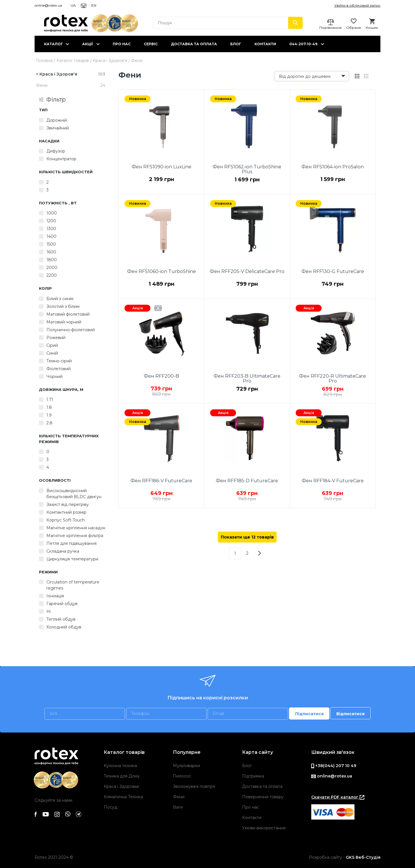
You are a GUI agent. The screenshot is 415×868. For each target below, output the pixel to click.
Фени (179, 797)
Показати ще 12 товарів (247, 537)
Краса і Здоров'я (110, 61)
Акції (87, 44)
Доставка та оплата (194, 44)
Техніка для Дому (122, 776)
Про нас (122, 44)
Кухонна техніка (120, 766)
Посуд (111, 807)
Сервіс (151, 44)
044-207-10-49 (303, 44)
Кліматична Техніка (123, 797)
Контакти (265, 44)
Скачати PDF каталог (338, 797)
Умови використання (264, 828)
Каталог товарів (73, 61)
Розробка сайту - (345, 857)
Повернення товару (263, 797)
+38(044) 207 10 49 (334, 766)
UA (73, 5)
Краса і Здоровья (121, 786)
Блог (236, 44)
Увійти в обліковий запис (357, 5)
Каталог (54, 44)
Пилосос (182, 776)
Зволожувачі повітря (194, 786)
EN (94, 5)
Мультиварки (186, 766)
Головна (44, 61)
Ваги (178, 807)
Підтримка (253, 776)
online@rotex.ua (48, 5)
